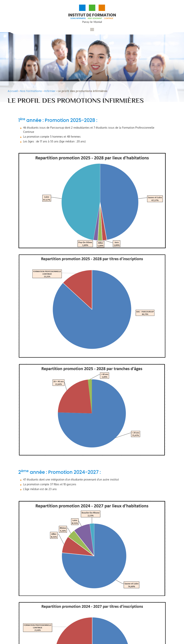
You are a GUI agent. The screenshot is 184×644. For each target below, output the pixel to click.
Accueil (13, 93)
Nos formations (31, 93)
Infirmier (50, 93)
